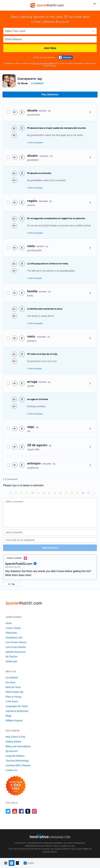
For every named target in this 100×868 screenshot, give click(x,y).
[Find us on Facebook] (21, 811)
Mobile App (11, 661)
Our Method (12, 678)
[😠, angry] (38, 493)
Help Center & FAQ (15, 737)
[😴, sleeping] (72, 493)
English (29, 863)
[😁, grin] (21, 493)
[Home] (47, 8)
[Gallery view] (17, 863)
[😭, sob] (61, 493)
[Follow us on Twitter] (8, 811)
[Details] (90, 112)
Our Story (11, 682)
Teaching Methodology (17, 761)
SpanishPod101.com (35, 846)
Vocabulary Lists (14, 638)
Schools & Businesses (17, 711)
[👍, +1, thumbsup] (94, 493)
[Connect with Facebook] (66, 57)
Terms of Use (37, 63)
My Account (12, 751)
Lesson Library (13, 628)
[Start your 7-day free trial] (16, 786)
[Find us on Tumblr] (28, 811)
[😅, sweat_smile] (49, 493)
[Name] (50, 532)
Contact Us (11, 770)
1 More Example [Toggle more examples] (35, 278)
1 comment (37, 84)
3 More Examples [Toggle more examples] (35, 414)
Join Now (50, 48)
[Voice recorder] (22, 112)
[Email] (50, 540)
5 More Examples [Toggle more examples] (35, 323)
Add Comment (50, 548)
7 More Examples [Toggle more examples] (35, 188)
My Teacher (12, 657)
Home (9, 623)
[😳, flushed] (16, 493)
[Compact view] (6, 863)
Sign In (16, 485)
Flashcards (11, 633)
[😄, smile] (10, 493)
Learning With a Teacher (18, 765)
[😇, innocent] (66, 493)
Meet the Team (13, 687)
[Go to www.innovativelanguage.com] (50, 836)
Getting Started (13, 742)
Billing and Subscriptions (18, 746)
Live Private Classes (16, 642)
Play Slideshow (50, 95)
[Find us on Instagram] (34, 811)
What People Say (14, 692)
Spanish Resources (16, 652)
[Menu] (5, 5)
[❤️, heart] (88, 493)
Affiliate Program (14, 721)
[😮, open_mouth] (77, 493)
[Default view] (12, 863)
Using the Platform (15, 756)
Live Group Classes (16, 647)
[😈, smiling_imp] (83, 493)
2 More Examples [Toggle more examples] (35, 143)
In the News (12, 701)
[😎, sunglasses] (33, 493)
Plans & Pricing (13, 697)
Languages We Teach (17, 706)
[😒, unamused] (27, 493)
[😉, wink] (55, 493)
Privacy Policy (48, 63)
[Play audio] (15, 112)
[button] (95, 5)
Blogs (8, 716)
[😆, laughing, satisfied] (44, 493)
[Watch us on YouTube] (15, 811)
